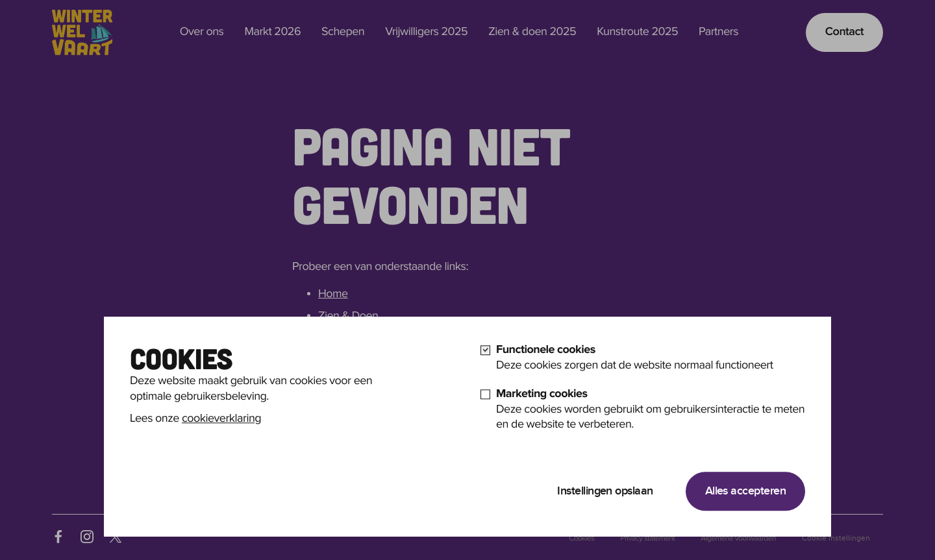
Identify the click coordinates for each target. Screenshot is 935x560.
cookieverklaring (221, 438)
